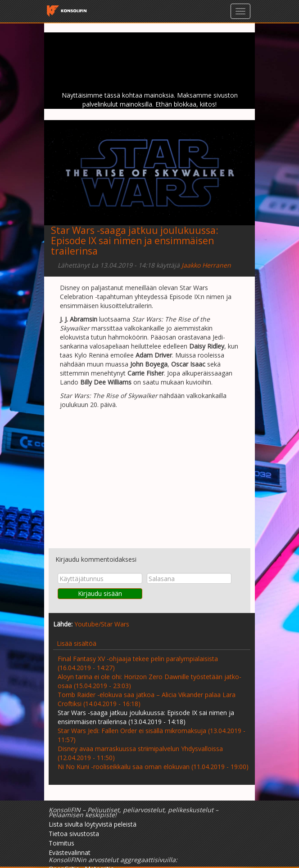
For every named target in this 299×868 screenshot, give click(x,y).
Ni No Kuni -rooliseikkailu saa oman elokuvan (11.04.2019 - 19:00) (153, 767)
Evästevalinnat (70, 852)
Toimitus (61, 843)
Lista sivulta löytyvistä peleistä (93, 824)
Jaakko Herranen (206, 265)
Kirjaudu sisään (100, 593)
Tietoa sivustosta (74, 834)
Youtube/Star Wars (102, 624)
